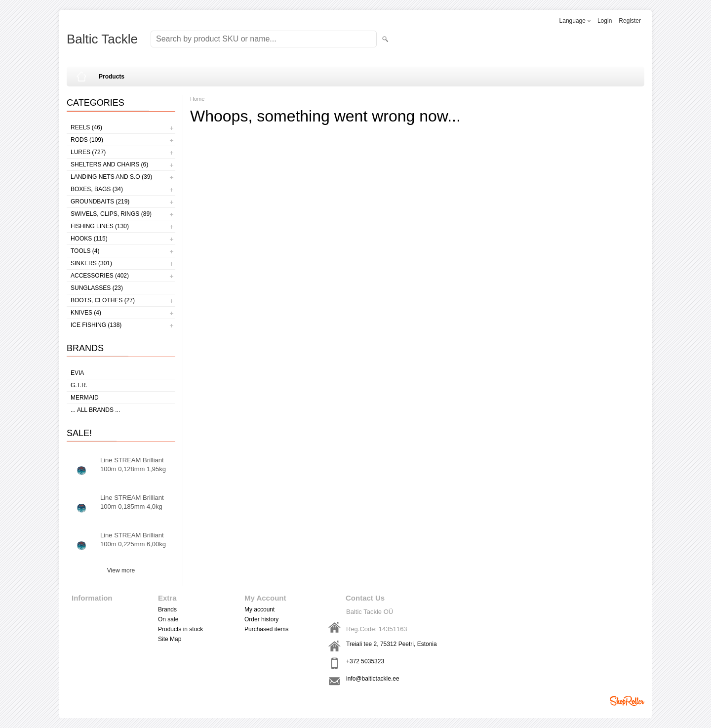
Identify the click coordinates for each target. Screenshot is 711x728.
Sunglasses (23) (97, 288)
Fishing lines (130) (100, 226)
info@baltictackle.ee (373, 679)
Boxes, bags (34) (97, 189)
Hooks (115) (89, 239)
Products (112, 77)
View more (121, 570)
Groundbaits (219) (100, 202)
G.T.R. (79, 385)
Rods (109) (87, 140)
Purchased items (266, 629)
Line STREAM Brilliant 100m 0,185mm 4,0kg (132, 502)
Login (605, 21)
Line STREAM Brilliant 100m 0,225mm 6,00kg (133, 540)
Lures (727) (88, 152)
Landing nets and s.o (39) (111, 177)
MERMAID (85, 398)
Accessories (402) (100, 276)
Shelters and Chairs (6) (109, 164)
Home (197, 99)
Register (630, 21)
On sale (168, 619)
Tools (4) (85, 251)
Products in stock (180, 629)
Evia (77, 373)
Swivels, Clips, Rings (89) (111, 214)
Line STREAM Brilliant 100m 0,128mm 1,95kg (133, 465)
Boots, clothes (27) (103, 300)
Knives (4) (86, 313)
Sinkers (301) (91, 263)
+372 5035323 (365, 661)
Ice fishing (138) (96, 325)
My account (259, 609)
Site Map (170, 639)
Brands (167, 609)
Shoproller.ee (627, 701)
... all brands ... (95, 410)
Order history (261, 619)
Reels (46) (86, 127)
